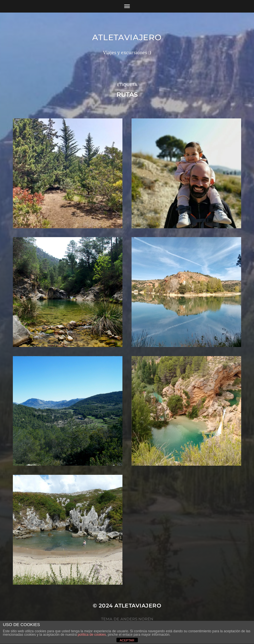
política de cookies (92, 635)
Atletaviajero (127, 37)
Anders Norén (137, 619)
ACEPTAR (127, 640)
